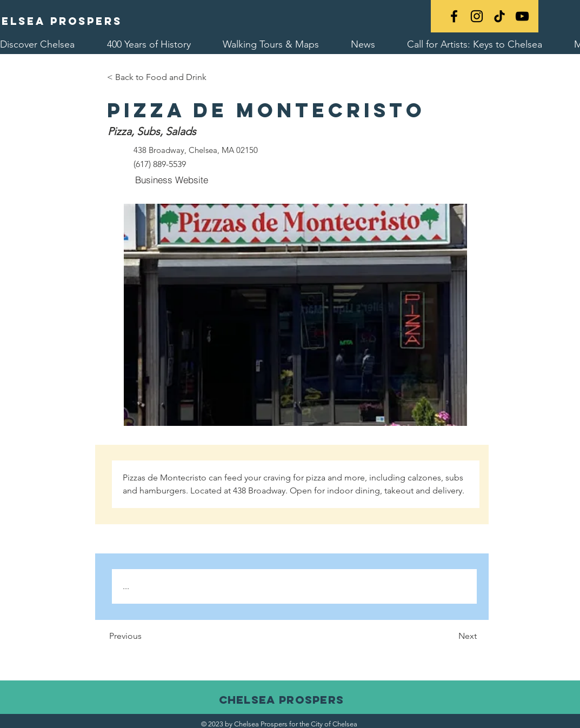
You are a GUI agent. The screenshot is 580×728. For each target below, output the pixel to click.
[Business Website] (172, 180)
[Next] (450, 637)
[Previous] (156, 637)
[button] (295, 315)
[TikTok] (499, 16)
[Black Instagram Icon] (477, 16)
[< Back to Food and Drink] (157, 77)
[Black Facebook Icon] (454, 16)
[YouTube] (522, 16)
